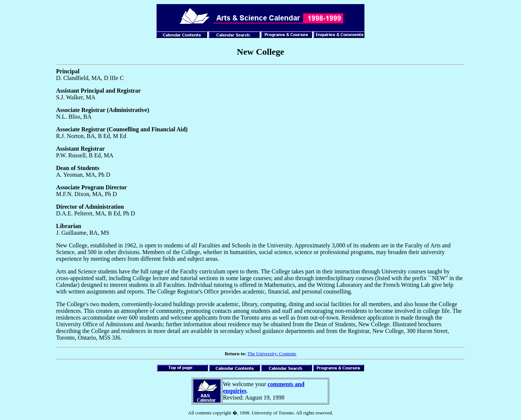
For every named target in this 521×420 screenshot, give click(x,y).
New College (260, 52)
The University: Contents (272, 354)
